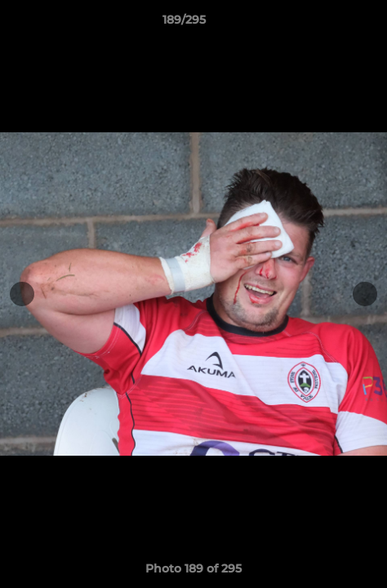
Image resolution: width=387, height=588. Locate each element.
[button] (328, 24)
